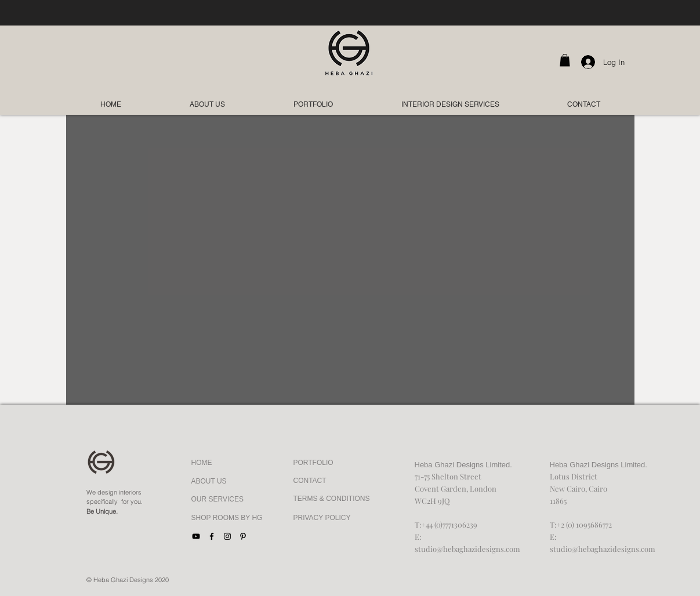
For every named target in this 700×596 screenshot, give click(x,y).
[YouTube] (196, 536)
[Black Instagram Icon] (227, 536)
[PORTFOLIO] (320, 463)
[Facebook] (212, 536)
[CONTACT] (329, 481)
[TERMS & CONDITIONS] (332, 499)
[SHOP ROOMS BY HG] (227, 518)
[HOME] (218, 463)
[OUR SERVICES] (218, 500)
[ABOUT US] (218, 482)
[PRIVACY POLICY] (329, 518)
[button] (565, 60)
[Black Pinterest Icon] (243, 536)
